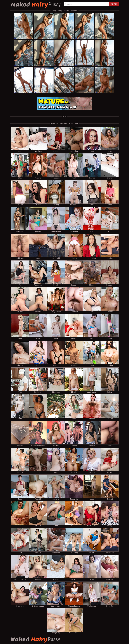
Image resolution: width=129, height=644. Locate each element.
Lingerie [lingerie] (38, 353)
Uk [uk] (20, 514)
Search (114, 4)
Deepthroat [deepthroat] (56, 541)
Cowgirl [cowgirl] (38, 193)
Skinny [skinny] (92, 273)
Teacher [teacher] (110, 353)
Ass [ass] (92, 220)
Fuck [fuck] (110, 220)
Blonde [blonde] (74, 380)
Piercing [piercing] (38, 166)
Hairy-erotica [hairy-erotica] (56, 300)
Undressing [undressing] (92, 594)
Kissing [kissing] (110, 246)
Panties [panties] (20, 434)
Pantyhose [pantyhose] (74, 353)
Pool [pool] (74, 166)
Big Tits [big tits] (56, 434)
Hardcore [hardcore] (110, 273)
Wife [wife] (56, 460)
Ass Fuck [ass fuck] (20, 193)
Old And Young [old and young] (38, 594)
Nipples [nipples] (74, 246)
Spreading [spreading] (92, 246)
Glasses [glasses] (92, 460)
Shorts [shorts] (56, 353)
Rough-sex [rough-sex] (38, 273)
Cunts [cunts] (20, 541)
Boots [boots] (38, 327)
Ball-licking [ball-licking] (20, 246)
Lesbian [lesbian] (110, 407)
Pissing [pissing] (56, 193)
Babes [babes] (74, 514)
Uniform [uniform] (38, 460)
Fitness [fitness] (110, 300)
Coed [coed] (20, 487)
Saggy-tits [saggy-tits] (74, 487)
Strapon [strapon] (56, 139)
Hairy (36, 5)
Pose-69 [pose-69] (38, 487)
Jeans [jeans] (38, 246)
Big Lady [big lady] (38, 514)
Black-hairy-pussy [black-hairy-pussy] (38, 434)
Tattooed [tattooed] (92, 407)
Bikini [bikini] (20, 166)
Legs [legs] (92, 487)
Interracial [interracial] (110, 541)
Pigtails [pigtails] (20, 353)
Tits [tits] (20, 273)
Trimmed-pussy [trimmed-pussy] (74, 594)
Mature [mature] (38, 541)
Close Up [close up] (110, 567)
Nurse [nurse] (56, 327)
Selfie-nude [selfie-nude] (74, 220)
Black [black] (38, 407)
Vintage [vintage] (74, 434)
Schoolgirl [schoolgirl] (56, 246)
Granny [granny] (20, 460)
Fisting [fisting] (110, 514)
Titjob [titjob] (56, 514)
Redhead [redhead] (38, 380)
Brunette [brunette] (92, 434)
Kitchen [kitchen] (74, 460)
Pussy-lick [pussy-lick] (74, 300)
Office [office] (92, 193)
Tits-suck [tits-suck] (20, 300)
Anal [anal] (110, 434)
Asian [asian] (74, 407)
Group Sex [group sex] (110, 594)
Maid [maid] (20, 380)
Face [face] (92, 139)
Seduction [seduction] (74, 139)
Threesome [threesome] (56, 166)
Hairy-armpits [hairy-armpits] (56, 220)
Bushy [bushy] (110, 460)
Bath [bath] (20, 407)
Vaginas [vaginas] (38, 567)
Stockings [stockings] (56, 380)
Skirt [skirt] (92, 327)
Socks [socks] (110, 327)
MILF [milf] (20, 139)
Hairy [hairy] (92, 300)
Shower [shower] (110, 166)
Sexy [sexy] (110, 139)
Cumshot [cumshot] (56, 487)
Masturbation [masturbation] (92, 380)
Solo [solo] (20, 327)
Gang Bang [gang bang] (56, 621)
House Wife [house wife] (74, 621)
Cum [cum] (92, 353)
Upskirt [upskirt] (74, 567)
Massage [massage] (20, 220)
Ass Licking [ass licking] (74, 541)
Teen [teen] (110, 193)
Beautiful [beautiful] (56, 567)
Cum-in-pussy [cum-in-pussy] (56, 594)
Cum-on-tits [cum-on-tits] (92, 514)
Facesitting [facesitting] (38, 139)
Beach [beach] (56, 273)
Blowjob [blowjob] (92, 166)
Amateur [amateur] (38, 220)
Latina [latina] (110, 380)
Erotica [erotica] (38, 300)
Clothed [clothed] (110, 487)
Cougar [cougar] (74, 273)
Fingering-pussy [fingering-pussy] (20, 567)
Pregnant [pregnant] (20, 594)
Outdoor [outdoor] (56, 407)
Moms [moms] (92, 541)
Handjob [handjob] (74, 327)
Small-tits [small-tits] (74, 193)
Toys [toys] (92, 567)
